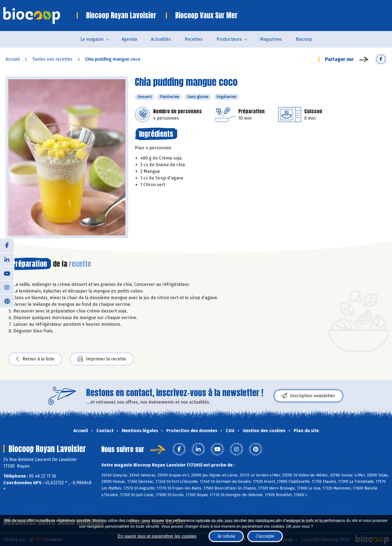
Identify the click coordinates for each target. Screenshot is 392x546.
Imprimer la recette (102, 359)
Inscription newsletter (308, 396)
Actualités (161, 39)
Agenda (129, 39)
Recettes (194, 39)
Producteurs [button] (229, 39)
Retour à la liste (35, 359)
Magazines (271, 39)
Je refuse (226, 536)
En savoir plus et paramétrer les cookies (157, 536)
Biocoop (304, 39)
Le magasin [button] (92, 39)
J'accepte (265, 536)
